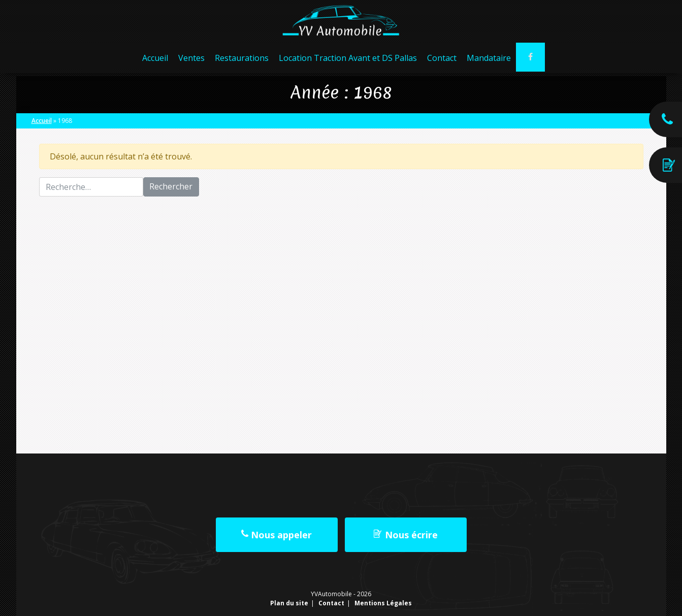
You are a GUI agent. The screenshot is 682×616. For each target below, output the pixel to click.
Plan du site (289, 603)
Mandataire (488, 61)
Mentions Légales (383, 603)
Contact (441, 61)
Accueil (155, 61)
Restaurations (241, 61)
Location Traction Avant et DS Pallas (347, 61)
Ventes (191, 61)
